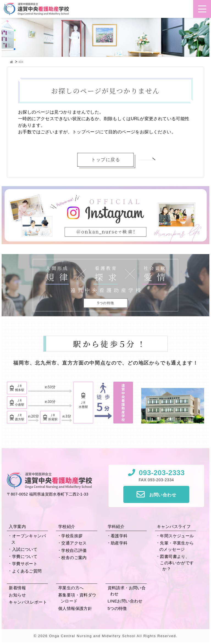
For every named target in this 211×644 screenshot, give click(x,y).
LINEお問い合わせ (125, 601)
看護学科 (119, 536)
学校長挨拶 (72, 536)
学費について (25, 556)
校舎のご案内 (74, 558)
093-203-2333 (162, 473)
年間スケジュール (177, 536)
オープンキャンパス (29, 539)
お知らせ (17, 595)
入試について (25, 549)
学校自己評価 (74, 550)
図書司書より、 (178, 563)
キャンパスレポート (28, 602)
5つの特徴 (117, 608)
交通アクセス (74, 543)
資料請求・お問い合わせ (127, 591)
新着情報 (17, 588)
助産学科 (119, 543)
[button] (202, 9)
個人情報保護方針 (75, 608)
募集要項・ (77, 598)
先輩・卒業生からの (177, 546)
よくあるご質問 (27, 571)
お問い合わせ (163, 495)
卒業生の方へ (71, 588)
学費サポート (25, 564)
